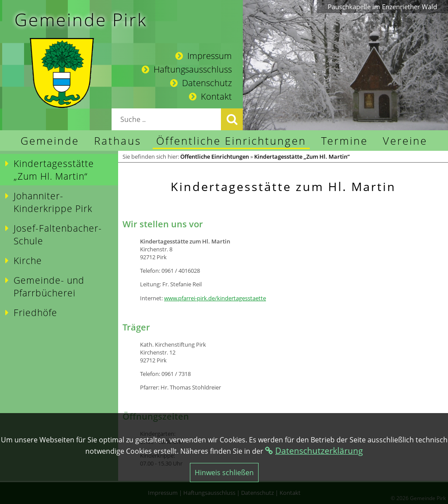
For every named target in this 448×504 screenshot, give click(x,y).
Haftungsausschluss (187, 69)
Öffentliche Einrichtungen (215, 156)
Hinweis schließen (224, 473)
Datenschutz (201, 83)
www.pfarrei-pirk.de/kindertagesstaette (215, 298)
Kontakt (210, 96)
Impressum (204, 56)
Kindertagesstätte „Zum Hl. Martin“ (302, 156)
